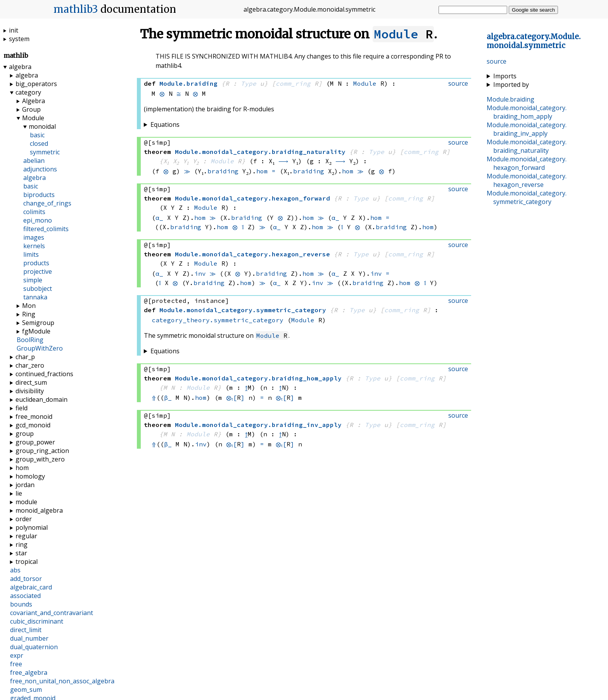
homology (30, 476)
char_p (25, 357)
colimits (34, 212)
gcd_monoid (33, 425)
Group (31, 109)
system (19, 39)
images (34, 237)
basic (37, 135)
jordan (25, 485)
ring (22, 544)
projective (38, 271)
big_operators (36, 84)
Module (396, 34)
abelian (34, 161)
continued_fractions (44, 374)
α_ (159, 218)
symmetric (45, 152)
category (28, 92)
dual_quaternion (34, 647)
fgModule (36, 331)
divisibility (30, 391)
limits (31, 254)
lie (19, 493)
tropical (27, 562)
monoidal (42, 126)
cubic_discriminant (37, 621)
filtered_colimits (46, 229)
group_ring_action (42, 451)
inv (200, 273)
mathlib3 (76, 9)
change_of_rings (47, 203)
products (36, 263)
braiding (223, 171)
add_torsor (26, 579)
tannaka (35, 297)
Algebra (34, 101)
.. (527, 112)
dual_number (29, 638)
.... (534, 41)
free (16, 664)
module (26, 502)
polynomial (32, 527)
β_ (168, 398)
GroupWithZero (40, 348)
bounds (21, 604)
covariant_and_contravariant (52, 613)
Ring (29, 314)
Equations (165, 124)
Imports (505, 76)
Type (249, 83)
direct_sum (31, 382)
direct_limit (26, 630)
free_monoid (34, 417)
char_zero (30, 365)
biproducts (39, 195)
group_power (35, 442)
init (14, 30)
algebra (20, 67)
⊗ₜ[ (233, 398)
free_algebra (29, 672)
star (21, 553)
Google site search (533, 10)
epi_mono (38, 220)
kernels (34, 246)
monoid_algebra (39, 510)
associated (25, 596)
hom (262, 171)
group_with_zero (40, 459)
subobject (38, 289)
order (24, 519)
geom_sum (26, 690)
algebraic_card (31, 587)
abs (15, 570)
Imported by (511, 85)
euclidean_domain (41, 399)
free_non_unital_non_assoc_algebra (62, 681)
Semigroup (38, 323)
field (22, 408)
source (497, 61)
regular (26, 536)
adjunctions (40, 169)
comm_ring (293, 83)
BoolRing (30, 340)
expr (17, 655)
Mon (29, 306)
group (25, 434)
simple (33, 280)
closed (39, 143)
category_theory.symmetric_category (218, 320)
